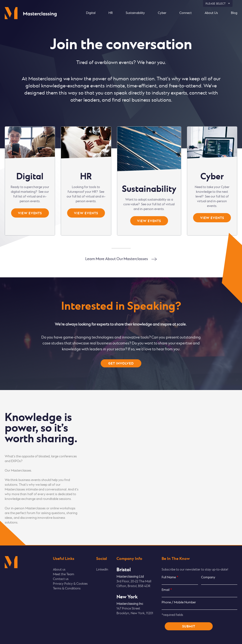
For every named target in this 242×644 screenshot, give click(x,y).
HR (111, 13)
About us (59, 570)
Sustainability (135, 13)
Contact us (61, 579)
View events (30, 213)
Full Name (169, 577)
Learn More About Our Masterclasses (117, 259)
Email (166, 590)
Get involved (121, 364)
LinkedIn (102, 570)
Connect (186, 13)
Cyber (162, 13)
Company (208, 577)
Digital (91, 13)
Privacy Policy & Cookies (70, 584)
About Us (211, 13)
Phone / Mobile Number (179, 603)
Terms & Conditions (67, 589)
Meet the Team (64, 574)
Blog (234, 13)
